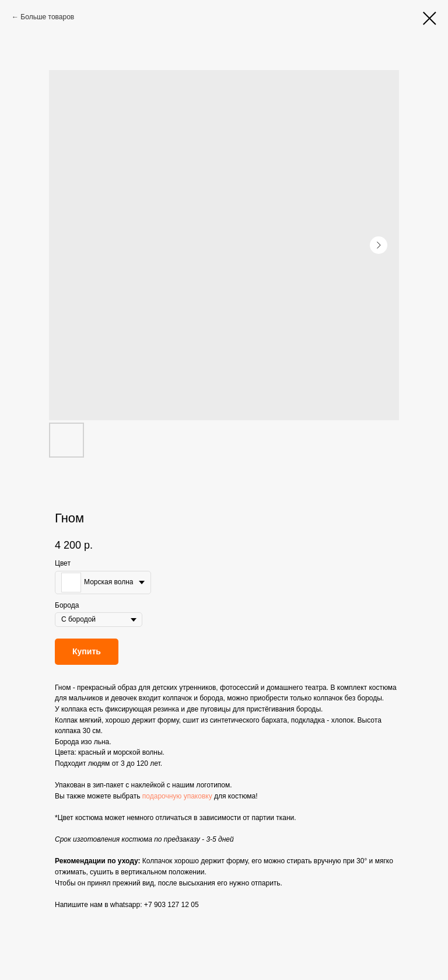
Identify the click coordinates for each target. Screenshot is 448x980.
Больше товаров (47, 17)
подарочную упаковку (177, 796)
